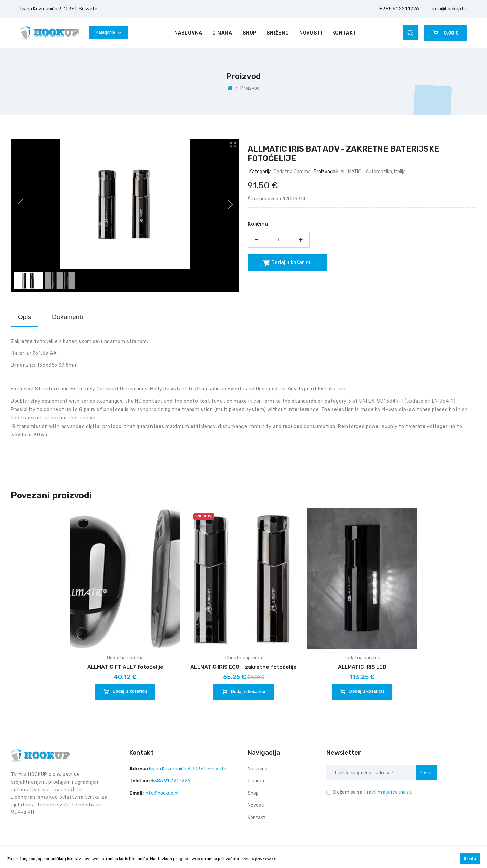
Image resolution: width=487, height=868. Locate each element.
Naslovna (188, 33)
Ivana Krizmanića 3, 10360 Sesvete (59, 9)
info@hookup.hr (449, 9)
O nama (222, 33)
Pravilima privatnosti (388, 792)
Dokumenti (67, 317)
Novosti (311, 33)
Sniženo (278, 33)
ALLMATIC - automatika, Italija (373, 172)
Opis (25, 317)
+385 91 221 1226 (399, 9)
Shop (249, 33)
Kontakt (345, 33)
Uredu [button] (470, 859)
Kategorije (109, 32)
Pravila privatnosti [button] (259, 859)
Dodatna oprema (292, 172)
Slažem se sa (372, 792)
